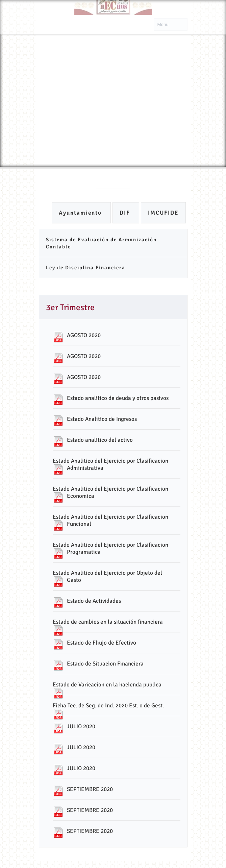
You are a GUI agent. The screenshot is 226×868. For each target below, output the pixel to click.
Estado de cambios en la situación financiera (108, 622)
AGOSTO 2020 (84, 335)
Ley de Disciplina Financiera (86, 268)
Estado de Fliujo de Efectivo (102, 643)
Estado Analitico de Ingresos (102, 419)
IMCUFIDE (163, 213)
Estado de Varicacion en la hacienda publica (107, 685)
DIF (126, 213)
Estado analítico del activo (100, 440)
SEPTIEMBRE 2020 (90, 789)
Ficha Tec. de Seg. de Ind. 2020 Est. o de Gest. (108, 706)
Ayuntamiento (81, 213)
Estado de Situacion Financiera (105, 664)
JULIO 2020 (81, 726)
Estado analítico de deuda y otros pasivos (118, 398)
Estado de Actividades (94, 601)
